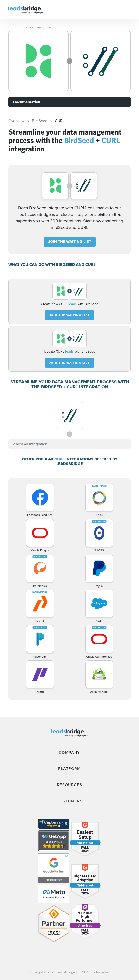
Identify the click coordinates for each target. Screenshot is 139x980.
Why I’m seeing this (38, 27)
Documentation (27, 102)
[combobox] (69, 444)
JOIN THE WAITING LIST (70, 242)
